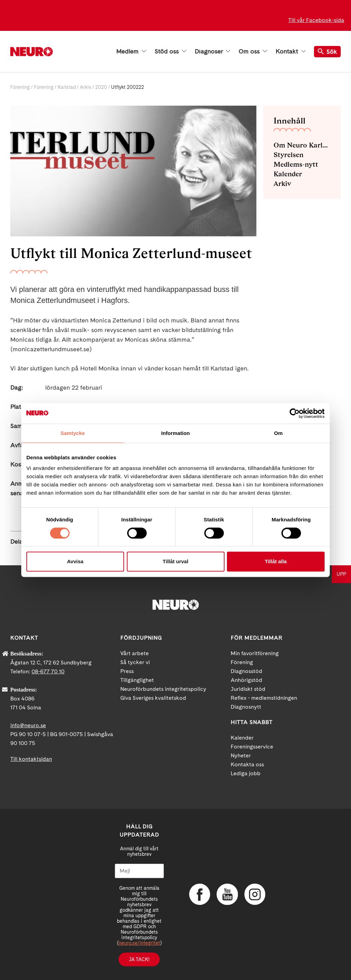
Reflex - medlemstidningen (264, 698)
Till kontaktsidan (31, 759)
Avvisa (75, 561)
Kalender (288, 174)
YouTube (227, 894)
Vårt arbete (135, 653)
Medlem (131, 51)
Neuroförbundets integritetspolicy (163, 689)
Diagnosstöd (246, 671)
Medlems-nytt (296, 164)
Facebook (199, 894)
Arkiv (86, 87)
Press (127, 671)
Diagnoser (213, 51)
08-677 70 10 (48, 671)
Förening (20, 87)
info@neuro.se (28, 725)
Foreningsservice (252, 747)
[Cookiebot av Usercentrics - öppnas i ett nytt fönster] (295, 413)
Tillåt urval (176, 561)
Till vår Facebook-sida (316, 20)
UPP (341, 574)
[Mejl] (139, 871)
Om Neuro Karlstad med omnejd (302, 145)
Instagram (254, 894)
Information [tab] (175, 433)
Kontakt (291, 51)
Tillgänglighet (137, 680)
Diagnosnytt (246, 707)
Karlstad (67, 87)
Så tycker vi (135, 662)
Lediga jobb (246, 773)
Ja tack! (139, 959)
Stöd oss (171, 51)
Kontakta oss (247, 764)
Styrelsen (288, 155)
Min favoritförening (255, 653)
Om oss (253, 51)
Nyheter (241, 755)
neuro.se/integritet (139, 943)
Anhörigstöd (246, 680)
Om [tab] (278, 433)
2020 (101, 87)
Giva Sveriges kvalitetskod (153, 698)
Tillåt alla (276, 561)
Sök (327, 52)
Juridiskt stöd (248, 689)
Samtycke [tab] (73, 433)
